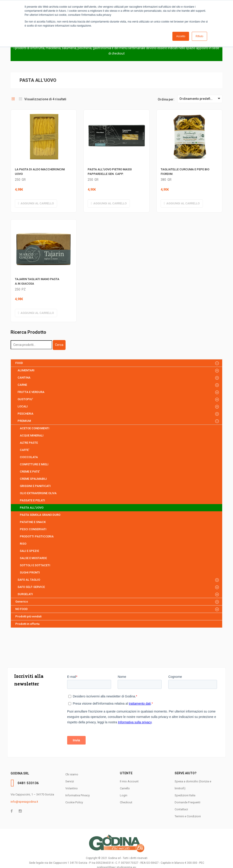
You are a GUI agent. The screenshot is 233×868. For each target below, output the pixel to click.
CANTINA (24, 378)
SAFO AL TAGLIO (29, 580)
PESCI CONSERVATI (33, 529)
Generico (22, 602)
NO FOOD (22, 609)
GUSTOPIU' (25, 399)
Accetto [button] (181, 36)
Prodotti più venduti (28, 616)
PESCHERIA (25, 414)
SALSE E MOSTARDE (33, 558)
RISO (23, 544)
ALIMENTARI (26, 370)
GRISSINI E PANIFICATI (35, 486)
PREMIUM (24, 421)
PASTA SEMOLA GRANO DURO (40, 515)
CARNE (22, 385)
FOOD (19, 363)
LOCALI (23, 406)
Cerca (59, 345)
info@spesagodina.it (24, 802)
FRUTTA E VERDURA (31, 392)
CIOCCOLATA (29, 457)
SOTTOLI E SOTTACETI (35, 565)
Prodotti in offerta (27, 624)
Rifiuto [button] (199, 36)
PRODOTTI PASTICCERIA (37, 536)
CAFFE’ (25, 450)
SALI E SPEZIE (29, 551)
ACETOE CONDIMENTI (35, 428)
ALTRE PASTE (29, 443)
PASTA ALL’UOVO (32, 508)
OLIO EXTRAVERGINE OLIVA (38, 493)
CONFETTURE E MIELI (34, 464)
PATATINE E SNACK (33, 522)
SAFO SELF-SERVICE (31, 587)
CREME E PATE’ (30, 472)
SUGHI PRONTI (30, 572)
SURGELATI (25, 594)
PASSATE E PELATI (32, 500)
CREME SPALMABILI (33, 479)
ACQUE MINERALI (32, 435)
